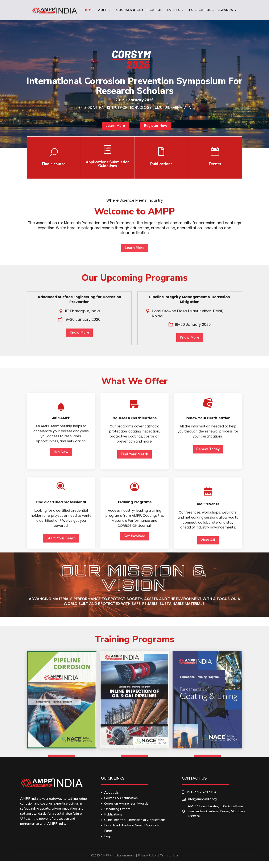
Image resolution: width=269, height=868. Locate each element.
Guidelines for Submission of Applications (135, 820)
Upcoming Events (117, 809)
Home (89, 10)
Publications (201, 10)
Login (108, 836)
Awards (226, 10)
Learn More (117, 130)
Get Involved (134, 708)
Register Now (153, 130)
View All (208, 712)
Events (174, 10)
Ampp (103, 10)
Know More (79, 411)
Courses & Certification (139, 10)
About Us (111, 793)
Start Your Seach (61, 710)
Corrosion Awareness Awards (126, 804)
